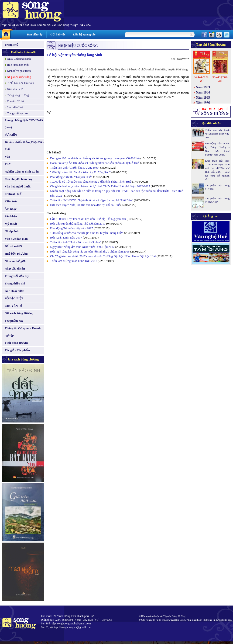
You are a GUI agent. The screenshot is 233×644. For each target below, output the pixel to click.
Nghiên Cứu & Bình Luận (22, 171)
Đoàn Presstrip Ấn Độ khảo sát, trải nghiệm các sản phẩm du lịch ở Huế (95, 163)
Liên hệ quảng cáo (84, 35)
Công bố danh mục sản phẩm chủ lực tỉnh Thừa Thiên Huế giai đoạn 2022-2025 (100, 186)
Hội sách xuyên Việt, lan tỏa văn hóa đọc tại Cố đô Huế (85, 205)
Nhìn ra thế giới (15, 261)
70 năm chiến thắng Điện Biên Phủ (24, 146)
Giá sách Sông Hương (19, 313)
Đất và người (13, 246)
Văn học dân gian (16, 239)
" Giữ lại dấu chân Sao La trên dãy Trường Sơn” (80, 172)
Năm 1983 (203, 87)
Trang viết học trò (17, 113)
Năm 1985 (203, 98)
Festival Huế (13, 194)
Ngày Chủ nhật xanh (19, 59)
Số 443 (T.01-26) (220, 79)
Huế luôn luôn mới (23, 52)
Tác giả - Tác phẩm (17, 350)
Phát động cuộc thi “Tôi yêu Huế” (72, 177)
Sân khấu (11, 216)
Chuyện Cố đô (15, 101)
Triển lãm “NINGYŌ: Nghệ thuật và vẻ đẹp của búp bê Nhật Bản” (92, 200)
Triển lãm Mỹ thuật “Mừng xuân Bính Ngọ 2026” (217, 134)
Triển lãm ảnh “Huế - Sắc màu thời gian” (76, 242)
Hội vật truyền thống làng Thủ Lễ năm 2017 (78, 223)
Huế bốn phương (16, 254)
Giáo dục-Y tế (15, 89)
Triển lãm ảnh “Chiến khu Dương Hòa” (75, 168)
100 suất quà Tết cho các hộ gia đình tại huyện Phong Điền (87, 233)
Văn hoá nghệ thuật (18, 186)
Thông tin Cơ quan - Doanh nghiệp (23, 332)
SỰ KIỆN (11, 135)
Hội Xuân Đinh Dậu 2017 (66, 237)
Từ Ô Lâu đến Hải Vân (20, 83)
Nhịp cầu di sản (15, 268)
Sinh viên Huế (15, 107)
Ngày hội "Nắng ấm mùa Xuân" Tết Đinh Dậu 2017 (82, 247)
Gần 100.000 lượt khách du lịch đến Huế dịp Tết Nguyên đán (88, 219)
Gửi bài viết (58, 35)
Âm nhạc (11, 209)
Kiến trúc (11, 201)
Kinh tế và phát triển (19, 71)
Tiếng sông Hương (18, 95)
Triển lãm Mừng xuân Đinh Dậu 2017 (74, 261)
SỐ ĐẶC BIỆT (14, 298)
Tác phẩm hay (14, 321)
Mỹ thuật (11, 224)
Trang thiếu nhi (15, 283)
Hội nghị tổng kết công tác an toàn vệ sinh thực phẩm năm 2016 (90, 251)
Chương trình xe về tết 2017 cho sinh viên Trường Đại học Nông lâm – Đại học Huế (103, 256)
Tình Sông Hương (17, 343)
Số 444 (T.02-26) (201, 79)
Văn (7, 157)
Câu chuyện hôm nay (19, 179)
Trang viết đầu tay (17, 276)
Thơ (7, 164)
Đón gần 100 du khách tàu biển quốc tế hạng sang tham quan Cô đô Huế (95, 158)
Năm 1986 (203, 103)
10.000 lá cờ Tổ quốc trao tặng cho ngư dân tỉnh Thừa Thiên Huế (91, 182)
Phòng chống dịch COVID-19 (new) (24, 124)
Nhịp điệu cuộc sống (19, 77)
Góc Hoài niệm (14, 291)
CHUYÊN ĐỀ (14, 306)
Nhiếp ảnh (12, 231)
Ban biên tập (35, 35)
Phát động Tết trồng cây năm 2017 (72, 228)
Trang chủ (11, 45)
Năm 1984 (203, 92)
